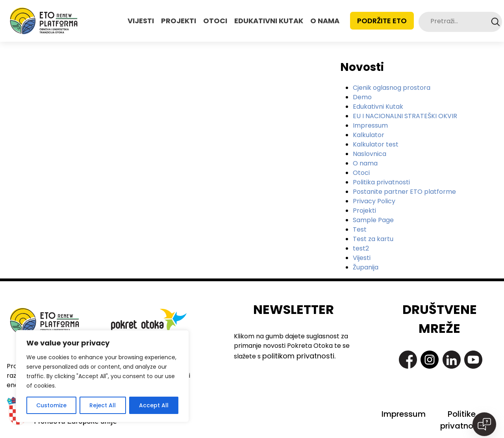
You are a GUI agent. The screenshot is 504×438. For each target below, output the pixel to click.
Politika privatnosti (381, 182)
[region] (102, 376)
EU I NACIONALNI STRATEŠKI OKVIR (405, 116)
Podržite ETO (382, 21)
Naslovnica (370, 154)
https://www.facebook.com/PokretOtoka (408, 360)
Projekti (364, 211)
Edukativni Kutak (378, 107)
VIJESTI (141, 21)
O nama (365, 163)
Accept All (154, 405)
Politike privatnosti (461, 420)
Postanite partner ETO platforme (404, 192)
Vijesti (362, 258)
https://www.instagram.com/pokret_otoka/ (430, 360)
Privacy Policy (374, 201)
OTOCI (215, 21)
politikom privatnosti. (299, 356)
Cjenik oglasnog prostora (392, 88)
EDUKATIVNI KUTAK (269, 21)
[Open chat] (484, 424)
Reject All (103, 405)
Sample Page (373, 220)
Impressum (370, 125)
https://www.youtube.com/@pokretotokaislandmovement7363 (473, 360)
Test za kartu (373, 239)
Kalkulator (369, 135)
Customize (51, 405)
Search (496, 22)
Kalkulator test (376, 144)
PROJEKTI (179, 21)
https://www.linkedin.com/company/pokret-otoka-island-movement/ (452, 360)
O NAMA (325, 21)
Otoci (361, 173)
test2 (361, 248)
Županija (366, 267)
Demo (362, 97)
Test (360, 229)
